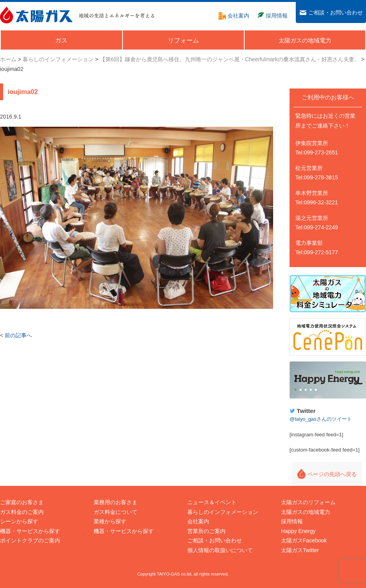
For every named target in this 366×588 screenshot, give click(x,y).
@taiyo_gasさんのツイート (321, 419)
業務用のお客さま (115, 502)
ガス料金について (115, 512)
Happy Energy (328, 380)
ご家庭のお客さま (22, 502)
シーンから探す (19, 521)
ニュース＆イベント (212, 502)
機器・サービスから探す (30, 531)
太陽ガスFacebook (304, 540)
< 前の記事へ (16, 335)
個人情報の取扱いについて (220, 550)
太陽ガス (36, 15)
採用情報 (292, 521)
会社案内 (198, 521)
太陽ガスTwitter (300, 550)
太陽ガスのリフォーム (308, 502)
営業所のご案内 (206, 531)
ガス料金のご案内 (22, 512)
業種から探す (110, 521)
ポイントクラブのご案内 (30, 540)
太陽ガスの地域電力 (306, 512)
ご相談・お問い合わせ (215, 540)
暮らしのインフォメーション (223, 512)
